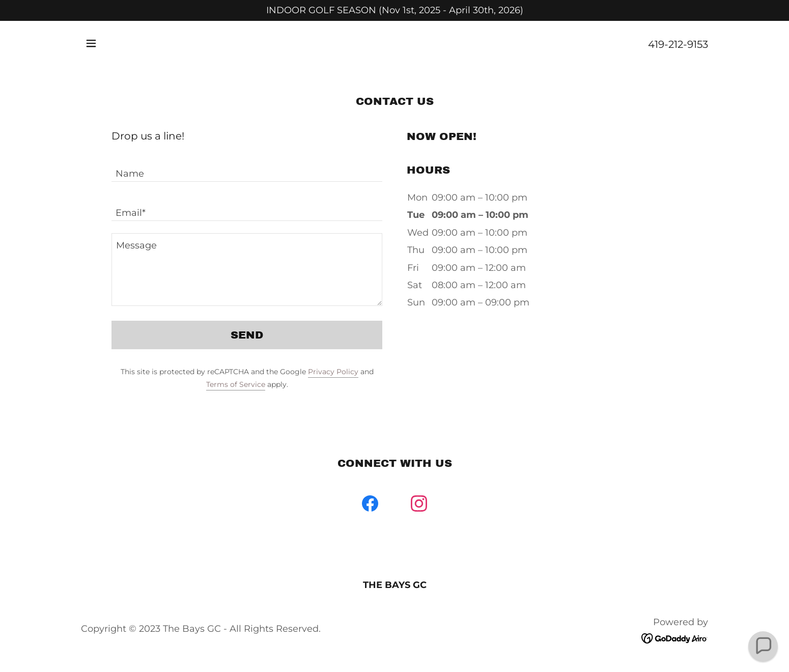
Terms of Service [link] (236, 384)
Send (247, 335)
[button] (91, 43)
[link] (370, 506)
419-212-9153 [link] (678, 44)
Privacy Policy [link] (333, 372)
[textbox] (247, 168)
